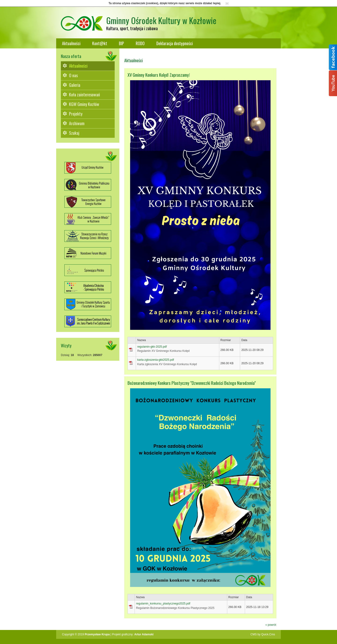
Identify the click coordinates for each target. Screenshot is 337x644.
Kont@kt (100, 43)
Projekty (76, 114)
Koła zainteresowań (84, 95)
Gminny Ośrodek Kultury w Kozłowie (161, 20)
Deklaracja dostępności (175, 43)
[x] (227, 3)
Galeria (75, 85)
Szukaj (74, 133)
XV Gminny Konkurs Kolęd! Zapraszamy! (159, 75)
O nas (73, 75)
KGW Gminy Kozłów (84, 104)
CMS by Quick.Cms (263, 634)
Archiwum (77, 123)
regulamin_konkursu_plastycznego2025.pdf (163, 604)
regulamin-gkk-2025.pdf (152, 347)
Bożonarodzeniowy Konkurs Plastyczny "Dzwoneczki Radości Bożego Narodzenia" (192, 383)
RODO (140, 43)
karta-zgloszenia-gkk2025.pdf (156, 360)
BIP (121, 43)
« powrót (271, 625)
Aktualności (71, 43)
